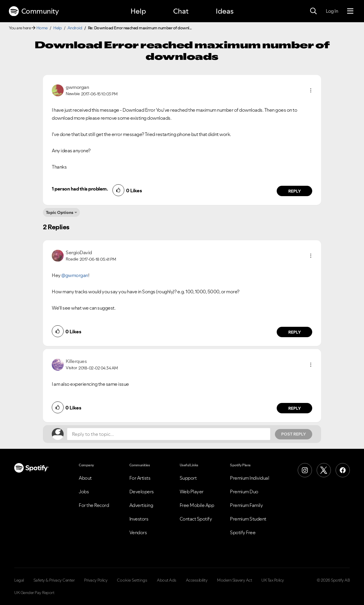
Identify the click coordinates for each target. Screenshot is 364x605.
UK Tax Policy (273, 580)
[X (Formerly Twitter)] (324, 470)
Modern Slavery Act (234, 580)
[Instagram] (305, 470)
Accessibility (197, 580)
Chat (181, 11)
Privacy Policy (96, 580)
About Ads (167, 580)
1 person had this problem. (80, 189)
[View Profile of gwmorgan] (77, 87)
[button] (311, 90)
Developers (142, 492)
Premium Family (246, 505)
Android (75, 28)
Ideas (225, 11)
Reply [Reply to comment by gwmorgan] (295, 191)
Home (42, 28)
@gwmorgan (75, 275)
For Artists (140, 478)
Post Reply (294, 434)
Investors (139, 519)
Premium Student (248, 519)
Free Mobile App (197, 505)
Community (34, 11)
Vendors (138, 532)
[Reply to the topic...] (169, 434)
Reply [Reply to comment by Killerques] (295, 408)
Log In (332, 11)
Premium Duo (244, 492)
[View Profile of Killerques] (76, 361)
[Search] (313, 11)
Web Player (192, 492)
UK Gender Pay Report (34, 593)
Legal (19, 580)
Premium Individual (249, 478)
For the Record (94, 505)
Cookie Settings (132, 580)
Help (138, 11)
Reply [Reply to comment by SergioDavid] (295, 332)
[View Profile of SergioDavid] (79, 252)
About (85, 478)
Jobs (84, 492)
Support (188, 478)
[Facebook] (343, 470)
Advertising (141, 505)
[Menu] (350, 11)
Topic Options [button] (60, 212)
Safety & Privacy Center (54, 580)
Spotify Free (243, 532)
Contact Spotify (196, 519)
